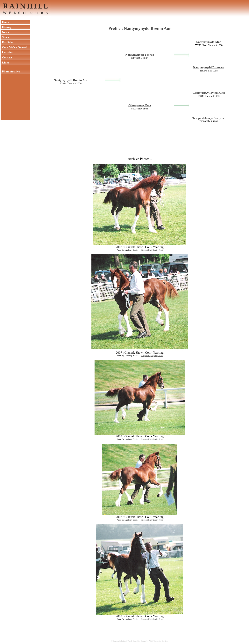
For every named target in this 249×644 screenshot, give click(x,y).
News (5, 32)
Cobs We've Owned (14, 47)
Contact (6, 57)
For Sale (7, 42)
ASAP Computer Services (159, 641)
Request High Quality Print (152, 250)
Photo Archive (10, 71)
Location (7, 52)
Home (5, 22)
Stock (5, 37)
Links (5, 62)
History (6, 27)
